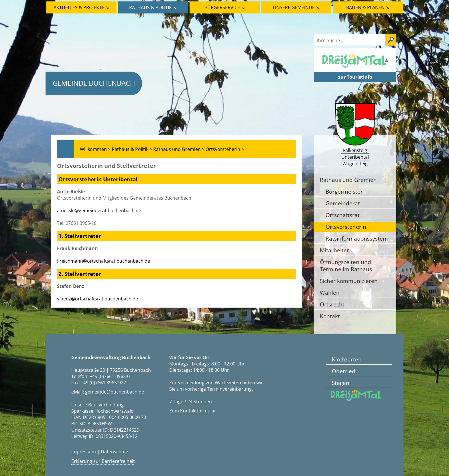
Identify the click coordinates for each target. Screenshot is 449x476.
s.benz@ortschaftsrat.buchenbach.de (98, 299)
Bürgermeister (344, 191)
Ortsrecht (332, 304)
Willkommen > (95, 149)
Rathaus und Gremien (348, 180)
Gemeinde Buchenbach (94, 83)
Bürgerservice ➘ (225, 7)
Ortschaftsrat (343, 215)
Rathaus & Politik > (132, 149)
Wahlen (330, 293)
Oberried (344, 371)
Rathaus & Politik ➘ (153, 7)
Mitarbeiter (334, 250)
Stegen (341, 383)
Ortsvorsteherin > (225, 149)
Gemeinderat (343, 203)
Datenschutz (115, 452)
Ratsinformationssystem (357, 238)
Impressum (84, 452)
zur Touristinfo (355, 77)
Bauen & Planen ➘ (368, 7)
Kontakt (330, 316)
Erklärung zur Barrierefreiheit (103, 461)
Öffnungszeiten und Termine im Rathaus (346, 265)
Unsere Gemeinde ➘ (296, 7)
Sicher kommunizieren (349, 281)
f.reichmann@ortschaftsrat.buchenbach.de (104, 261)
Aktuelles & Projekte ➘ (81, 7)
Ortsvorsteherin (346, 227)
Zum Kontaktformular (193, 411)
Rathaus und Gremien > (179, 149)
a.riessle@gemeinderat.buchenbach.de (99, 211)
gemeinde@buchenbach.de (115, 392)
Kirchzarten (347, 359)
